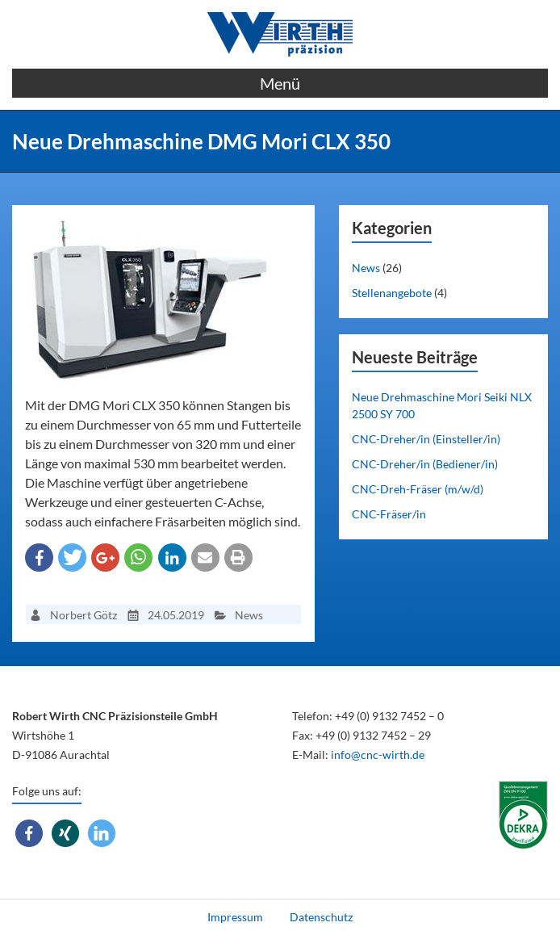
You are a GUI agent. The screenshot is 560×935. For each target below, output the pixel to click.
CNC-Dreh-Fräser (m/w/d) (418, 489)
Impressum (235, 917)
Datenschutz (321, 917)
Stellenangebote (392, 293)
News (366, 268)
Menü (280, 83)
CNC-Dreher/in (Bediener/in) (425, 464)
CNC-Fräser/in (389, 514)
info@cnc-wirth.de (378, 755)
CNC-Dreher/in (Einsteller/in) (426, 439)
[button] (39, 558)
